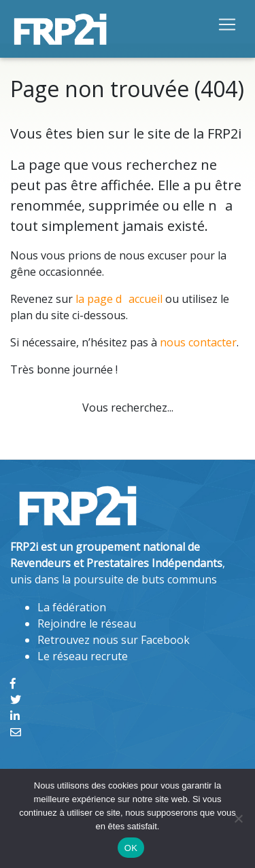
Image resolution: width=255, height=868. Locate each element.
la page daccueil (119, 299)
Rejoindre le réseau (87, 623)
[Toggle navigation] (227, 24)
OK (131, 848)
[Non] (238, 818)
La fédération (72, 607)
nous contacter (198, 342)
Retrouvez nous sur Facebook (114, 640)
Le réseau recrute (83, 656)
